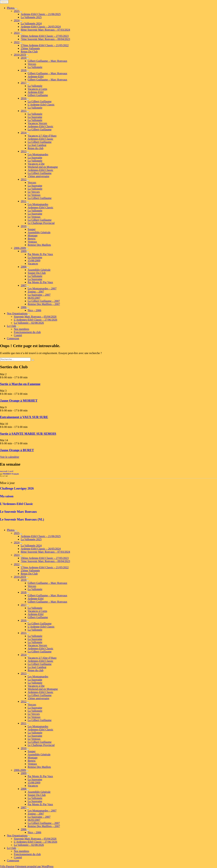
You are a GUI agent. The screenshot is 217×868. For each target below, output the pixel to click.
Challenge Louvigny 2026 (17, 488)
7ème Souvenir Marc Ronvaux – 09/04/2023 (45, 39)
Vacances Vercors (37, 123)
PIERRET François (11, 474)
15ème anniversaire (39, 176)
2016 (24, 98)
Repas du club (36, 148)
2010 (24, 226)
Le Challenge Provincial (41, 223)
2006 (24, 307)
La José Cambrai (37, 145)
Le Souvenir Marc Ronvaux (18, 512)
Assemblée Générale (39, 232)
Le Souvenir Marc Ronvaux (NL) (22, 519)
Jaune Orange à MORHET (19, 401)
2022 (17, 42)
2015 (24, 111)
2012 (24, 179)
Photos (11, 8)
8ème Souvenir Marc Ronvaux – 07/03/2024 (45, 30)
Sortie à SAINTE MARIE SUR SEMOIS (28, 434)
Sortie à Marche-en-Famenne (20, 384)
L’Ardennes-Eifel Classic (17, 504)
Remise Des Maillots (39, 245)
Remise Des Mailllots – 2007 (44, 304)
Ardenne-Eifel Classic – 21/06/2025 (41, 14)
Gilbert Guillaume (38, 95)
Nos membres (21, 329)
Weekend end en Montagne (43, 167)
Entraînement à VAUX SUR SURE (24, 417)
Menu (4, 2)
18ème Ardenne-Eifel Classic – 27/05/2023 (45, 36)
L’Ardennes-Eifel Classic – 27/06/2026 (35, 320)
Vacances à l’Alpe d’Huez (42, 136)
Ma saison (7, 496)
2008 (24, 267)
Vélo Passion (7, 866)
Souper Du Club (37, 273)
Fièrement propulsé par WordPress (34, 866)
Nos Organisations (17, 313)
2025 (17, 11)
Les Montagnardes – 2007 (42, 288)
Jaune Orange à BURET (17, 450)
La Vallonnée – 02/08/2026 (29, 323)
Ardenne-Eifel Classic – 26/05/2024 (41, 27)
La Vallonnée (35, 67)
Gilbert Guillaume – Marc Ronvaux (47, 61)
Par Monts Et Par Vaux (40, 254)
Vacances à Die (36, 164)
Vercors (32, 64)
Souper (32, 229)
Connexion (13, 338)
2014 (24, 133)
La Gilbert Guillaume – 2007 (44, 301)
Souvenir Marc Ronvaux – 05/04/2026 (35, 317)
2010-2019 (20, 55)
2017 (24, 83)
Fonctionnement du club (27, 332)
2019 (24, 58)
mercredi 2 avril (7, 471)
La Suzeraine (35, 117)
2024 (17, 20)
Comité (18, 335)
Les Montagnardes (38, 154)
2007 (24, 285)
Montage (33, 235)
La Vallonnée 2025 (31, 17)
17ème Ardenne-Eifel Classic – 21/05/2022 (45, 45)
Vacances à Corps (37, 89)
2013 (24, 151)
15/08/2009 (34, 260)
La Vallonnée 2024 (31, 23)
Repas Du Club (29, 52)
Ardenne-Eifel (36, 76)
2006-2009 (20, 248)
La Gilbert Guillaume (40, 101)
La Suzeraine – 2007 (39, 295)
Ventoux (32, 242)
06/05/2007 (34, 298)
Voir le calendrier (10, 457)
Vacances (33, 264)
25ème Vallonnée (30, 48)
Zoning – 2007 (36, 292)
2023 (17, 33)
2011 (23, 201)
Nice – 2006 (34, 310)
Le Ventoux (34, 195)
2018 (24, 70)
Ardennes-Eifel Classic (40, 126)
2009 (24, 251)
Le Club (11, 326)
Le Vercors (34, 192)
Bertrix (32, 239)
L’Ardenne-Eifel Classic (41, 105)
